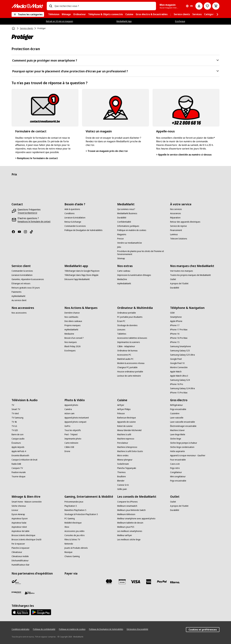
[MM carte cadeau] (122, 582)
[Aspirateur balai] (19, 523)
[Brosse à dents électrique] (23, 535)
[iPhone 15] (175, 342)
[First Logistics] (30, 593)
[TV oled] (15, 413)
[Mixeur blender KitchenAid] (129, 430)
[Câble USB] (69, 447)
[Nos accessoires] (19, 313)
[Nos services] (176, 209)
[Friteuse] (121, 413)
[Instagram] (27, 232)
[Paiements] (17, 292)
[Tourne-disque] (18, 477)
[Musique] (68, 552)
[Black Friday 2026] (73, 346)
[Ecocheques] (70, 351)
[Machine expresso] (126, 439)
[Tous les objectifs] (73, 430)
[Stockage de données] (127, 325)
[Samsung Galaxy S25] (180, 351)
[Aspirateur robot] (19, 527)
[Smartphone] (176, 317)
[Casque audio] (18, 439)
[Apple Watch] (176, 372)
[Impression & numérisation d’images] (134, 275)
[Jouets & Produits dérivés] (76, 548)
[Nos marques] (71, 342)
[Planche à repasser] (21, 548)
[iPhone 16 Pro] (177, 384)
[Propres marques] (73, 325)
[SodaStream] (123, 464)
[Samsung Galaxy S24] (180, 380)
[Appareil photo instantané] (77, 418)
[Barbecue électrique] (127, 418)
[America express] (149, 582)
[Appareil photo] (71, 405)
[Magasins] (122, 234)
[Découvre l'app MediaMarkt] (77, 279)
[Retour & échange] (73, 222)
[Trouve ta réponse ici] (27, 213)
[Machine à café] (124, 434)
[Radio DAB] (16, 464)
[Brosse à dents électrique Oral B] (26, 540)
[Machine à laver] (177, 430)
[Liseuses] (121, 330)
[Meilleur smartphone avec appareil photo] (136, 519)
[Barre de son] (18, 434)
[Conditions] (70, 213)
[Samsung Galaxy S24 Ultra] (182, 388)
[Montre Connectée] (179, 367)
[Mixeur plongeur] (125, 460)
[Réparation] (175, 218)
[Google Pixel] (176, 359)
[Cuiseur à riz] (123, 485)
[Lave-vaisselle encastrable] (183, 422)
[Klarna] (175, 582)
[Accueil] (14, 28)
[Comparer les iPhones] (127, 502)
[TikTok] (33, 232)
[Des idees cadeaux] (73, 321)
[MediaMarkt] (27, 6)
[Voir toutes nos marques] (182, 271)
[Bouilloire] (122, 477)
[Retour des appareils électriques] (185, 222)
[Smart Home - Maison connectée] (27, 502)
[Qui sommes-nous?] (126, 209)
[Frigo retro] (175, 468)
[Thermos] (121, 472)
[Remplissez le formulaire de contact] (34, 222)
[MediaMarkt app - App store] (21, 612)
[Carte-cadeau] (124, 271)
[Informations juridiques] (128, 226)
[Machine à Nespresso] (127, 447)
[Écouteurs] (16, 443)
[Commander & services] (75, 226)
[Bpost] (16, 582)
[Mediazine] (69, 334)
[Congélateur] (176, 472)
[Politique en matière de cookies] (132, 230)
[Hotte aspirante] (177, 451)
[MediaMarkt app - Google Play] (41, 612)
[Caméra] (68, 409)
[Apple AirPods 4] (19, 451)
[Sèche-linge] (176, 439)
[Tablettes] (122, 334)
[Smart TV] (16, 409)
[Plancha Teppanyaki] (127, 468)
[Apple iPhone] (176, 321)
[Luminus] (174, 234)
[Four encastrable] (178, 460)
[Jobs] (119, 247)
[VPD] (43, 582)
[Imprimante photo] (73, 439)
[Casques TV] (17, 468)
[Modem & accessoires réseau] (131, 363)
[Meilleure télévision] (126, 514)
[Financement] (176, 230)
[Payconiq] (83, 582)
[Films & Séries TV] (72, 540)
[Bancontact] (69, 582)
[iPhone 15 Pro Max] (179, 393)
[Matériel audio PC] (125, 359)
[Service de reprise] (178, 226)
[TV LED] (15, 430)
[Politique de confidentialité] (44, 629)
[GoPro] (67, 426)
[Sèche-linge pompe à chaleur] (184, 443)
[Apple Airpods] (18, 447)
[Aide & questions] (72, 209)
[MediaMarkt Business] (127, 213)
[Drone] (67, 451)
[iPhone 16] (175, 334)
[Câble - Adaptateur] (126, 346)
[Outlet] (173, 279)
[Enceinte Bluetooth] (20, 455)
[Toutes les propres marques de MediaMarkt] (190, 275)
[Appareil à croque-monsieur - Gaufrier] (188, 455)
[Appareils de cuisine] (126, 422)
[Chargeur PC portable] (127, 367)
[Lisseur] (15, 510)
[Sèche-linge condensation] (182, 447)
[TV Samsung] (17, 418)
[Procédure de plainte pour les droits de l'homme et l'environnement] (142, 253)
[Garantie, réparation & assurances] (28, 279)
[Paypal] (162, 582)
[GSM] (172, 313)
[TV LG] (14, 426)
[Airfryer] (121, 405)
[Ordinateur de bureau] (127, 351)
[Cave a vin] (175, 464)
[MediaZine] (122, 279)
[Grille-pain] (122, 489)
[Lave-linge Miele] (178, 434)
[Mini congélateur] (178, 477)
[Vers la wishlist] (207, 6)
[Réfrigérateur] (176, 405)
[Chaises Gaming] (72, 556)
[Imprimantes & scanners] (129, 342)
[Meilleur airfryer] (125, 535)
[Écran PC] (121, 321)
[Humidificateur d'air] (21, 565)
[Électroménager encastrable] (183, 426)
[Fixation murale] (19, 472)
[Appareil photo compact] (75, 422)
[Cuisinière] (175, 413)
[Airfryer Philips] (124, 409)
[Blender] (121, 481)
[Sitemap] (121, 258)
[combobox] (104, 6)
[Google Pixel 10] (177, 363)
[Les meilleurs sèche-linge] (129, 540)
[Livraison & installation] (75, 218)
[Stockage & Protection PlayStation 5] (81, 514)
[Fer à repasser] (18, 544)
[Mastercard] (109, 582)
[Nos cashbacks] (71, 317)
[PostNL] (30, 582)
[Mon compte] (199, 6)
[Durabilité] (122, 218)
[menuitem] (54, 14)
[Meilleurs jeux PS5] (126, 527)
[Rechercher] (51, 6)
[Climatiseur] (17, 552)
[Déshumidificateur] (20, 561)
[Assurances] (176, 213)
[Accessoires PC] (124, 355)
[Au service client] (19, 300)
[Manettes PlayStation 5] (75, 510)
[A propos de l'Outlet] (179, 284)
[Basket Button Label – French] (216, 6)
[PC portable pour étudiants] (130, 317)
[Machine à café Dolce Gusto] (130, 451)
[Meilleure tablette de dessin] (130, 523)
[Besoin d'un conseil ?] (74, 338)
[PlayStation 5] (71, 506)
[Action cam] (69, 413)
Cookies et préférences (203, 630)
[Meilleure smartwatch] (127, 506)
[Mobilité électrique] (73, 523)
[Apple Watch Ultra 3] (179, 376)
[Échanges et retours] (21, 284)
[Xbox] (67, 527)
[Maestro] (96, 582)
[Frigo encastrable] (178, 409)
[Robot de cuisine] (125, 426)
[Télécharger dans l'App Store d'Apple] (81, 275)
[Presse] (120, 239)
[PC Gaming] (70, 519)
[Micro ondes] (123, 455)
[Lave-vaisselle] (177, 418)
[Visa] (135, 582)
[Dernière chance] (72, 313)
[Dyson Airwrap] (18, 514)
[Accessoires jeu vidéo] (74, 531)
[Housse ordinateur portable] (130, 372)
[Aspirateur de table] (21, 531)
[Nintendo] (69, 544)
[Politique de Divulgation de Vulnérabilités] (83, 230)
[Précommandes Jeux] (74, 502)
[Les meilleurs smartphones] (130, 531)
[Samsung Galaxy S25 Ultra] (182, 355)
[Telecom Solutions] (179, 239)
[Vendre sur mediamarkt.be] (130, 243)
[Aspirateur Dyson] (20, 519)
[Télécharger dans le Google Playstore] (82, 271)
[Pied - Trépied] (71, 434)
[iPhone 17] (175, 325)
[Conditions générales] (20, 629)
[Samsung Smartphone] (181, 346)
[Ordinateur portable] (127, 313)
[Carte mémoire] (71, 443)
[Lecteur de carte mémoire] (129, 376)
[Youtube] (21, 232)
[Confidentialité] (124, 222)
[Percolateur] (123, 443)
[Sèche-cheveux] (19, 506)
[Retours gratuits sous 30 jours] (26, 288)
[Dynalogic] (16, 593)
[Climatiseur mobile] (20, 556)
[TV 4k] (14, 422)
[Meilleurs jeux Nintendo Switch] (131, 510)
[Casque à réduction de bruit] (24, 460)
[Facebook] (15, 232)
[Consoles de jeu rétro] (75, 535)
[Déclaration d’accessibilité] (137, 629)
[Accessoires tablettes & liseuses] (132, 338)
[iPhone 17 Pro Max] (179, 330)
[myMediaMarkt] (18, 296)
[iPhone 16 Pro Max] (179, 338)
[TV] (13, 405)
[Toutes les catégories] (28, 14)
